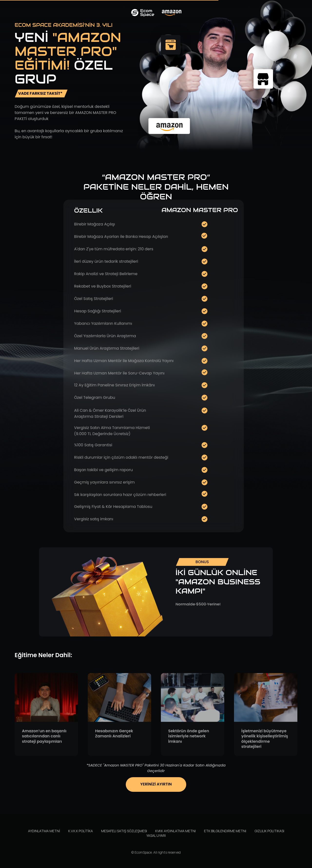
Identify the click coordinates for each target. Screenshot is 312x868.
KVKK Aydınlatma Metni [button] (175, 831)
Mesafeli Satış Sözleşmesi (124, 831)
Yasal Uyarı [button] (156, 835)
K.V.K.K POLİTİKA (81, 831)
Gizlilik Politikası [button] (269, 831)
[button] (156, 806)
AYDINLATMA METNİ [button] (44, 831)
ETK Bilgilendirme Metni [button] (225, 831)
